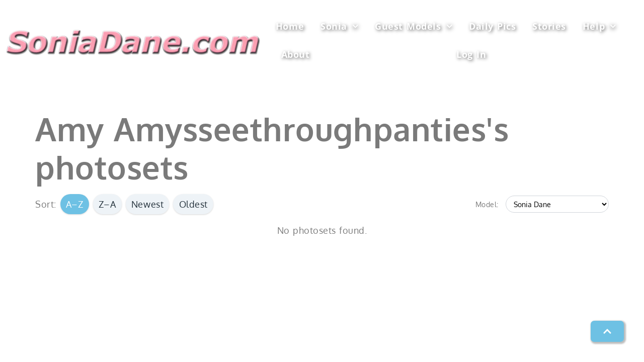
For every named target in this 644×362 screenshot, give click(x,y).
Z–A (107, 204)
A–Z (75, 204)
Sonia (339, 26)
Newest (147, 204)
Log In (471, 54)
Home (290, 26)
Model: (487, 204)
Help (599, 26)
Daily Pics (492, 26)
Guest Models (414, 26)
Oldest (193, 204)
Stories (549, 26)
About (296, 54)
